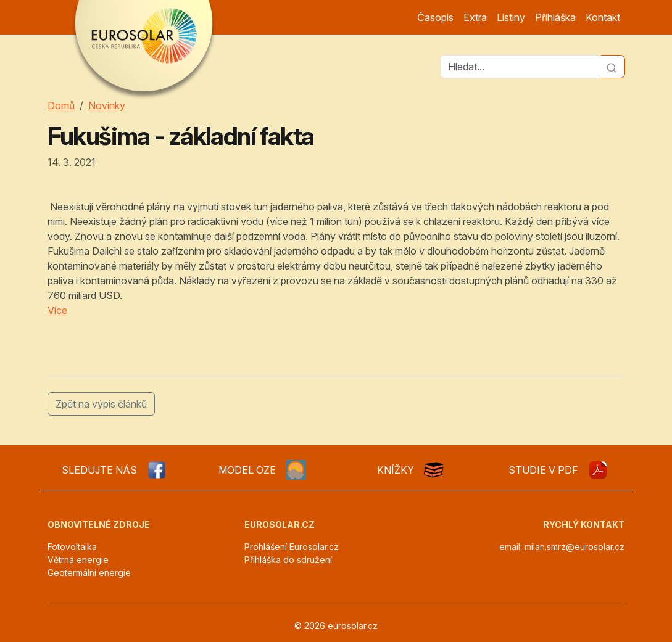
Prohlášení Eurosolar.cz (292, 547)
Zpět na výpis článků (101, 404)
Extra (475, 17)
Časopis (435, 17)
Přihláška (555, 17)
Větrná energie (78, 560)
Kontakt (603, 17)
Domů (61, 105)
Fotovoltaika (72, 547)
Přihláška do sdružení (288, 560)
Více (57, 310)
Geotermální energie (89, 573)
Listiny (511, 17)
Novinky (107, 105)
